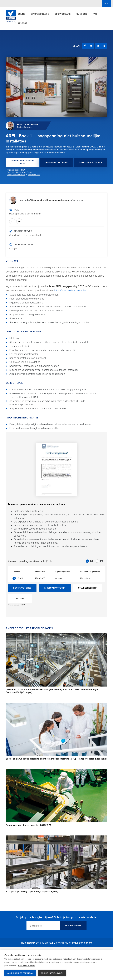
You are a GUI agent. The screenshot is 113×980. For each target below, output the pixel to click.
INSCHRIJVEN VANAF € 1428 (22, 162)
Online (21, 14)
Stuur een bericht (40, 200)
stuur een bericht (82, 943)
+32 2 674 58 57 (58, 943)
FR (19, 221)
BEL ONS (20, 598)
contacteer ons (34, 175)
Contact (22, 23)
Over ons (82, 14)
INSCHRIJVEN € (22, 588)
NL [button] (106, 4)
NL (12, 221)
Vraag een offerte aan (16, 175)
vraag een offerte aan (60, 200)
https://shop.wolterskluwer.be (70, 290)
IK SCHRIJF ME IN (73, 926)
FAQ (95, 14)
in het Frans (27, 172)
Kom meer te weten (27, 965)
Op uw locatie (63, 14)
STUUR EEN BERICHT (88, 588)
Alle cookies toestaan (20, 973)
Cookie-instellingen (52, 973)
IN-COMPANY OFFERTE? (56, 162)
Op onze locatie (40, 14)
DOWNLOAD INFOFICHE (91, 162)
